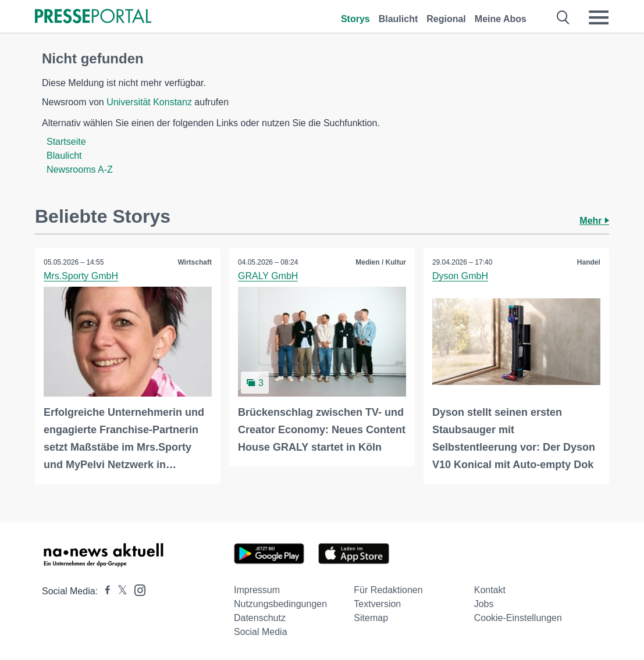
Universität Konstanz (149, 102)
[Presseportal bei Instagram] (136, 589)
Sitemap (371, 618)
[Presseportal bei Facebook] (104, 591)
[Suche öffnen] (563, 17)
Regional (446, 19)
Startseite (66, 142)
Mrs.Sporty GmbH (81, 276)
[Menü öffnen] (599, 17)
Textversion (377, 604)
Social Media (261, 632)
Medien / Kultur (381, 262)
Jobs (484, 604)
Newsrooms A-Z (80, 170)
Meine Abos (501, 19)
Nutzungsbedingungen (280, 604)
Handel (589, 262)
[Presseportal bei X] (119, 591)
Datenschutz (260, 618)
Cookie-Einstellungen (518, 618)
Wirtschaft (195, 262)
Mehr (594, 221)
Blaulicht (399, 19)
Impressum (257, 590)
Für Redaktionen (388, 590)
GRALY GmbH (268, 276)
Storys (355, 19)
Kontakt (490, 590)
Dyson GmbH (460, 276)
